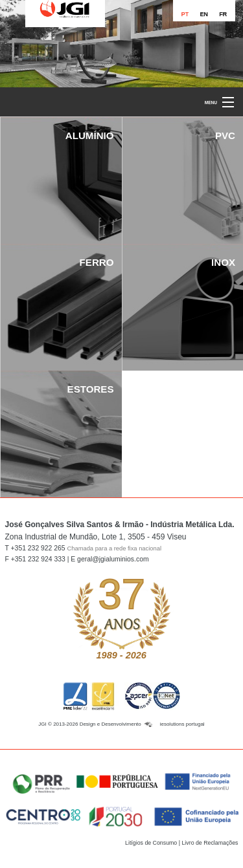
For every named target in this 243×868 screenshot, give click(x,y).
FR (223, 14)
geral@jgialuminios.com (113, 559)
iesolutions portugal (182, 724)
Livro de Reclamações (210, 843)
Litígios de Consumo (151, 843)
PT (185, 14)
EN (204, 14)
